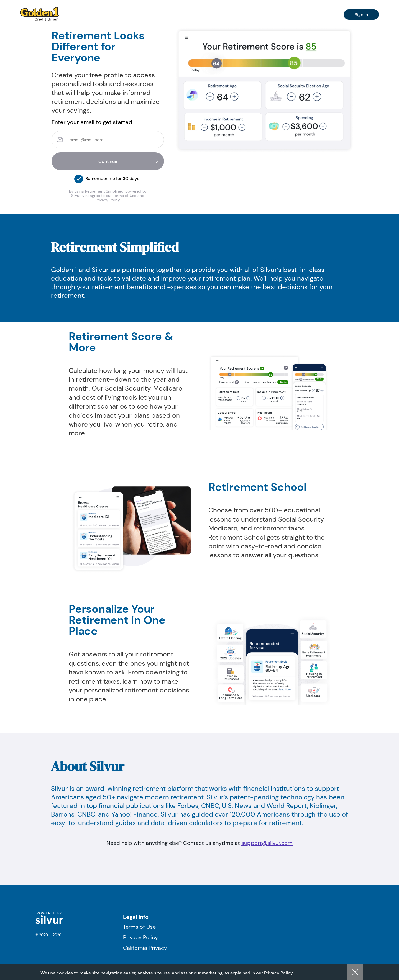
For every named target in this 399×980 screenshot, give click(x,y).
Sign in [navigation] (361, 15)
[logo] (49, 923)
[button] (79, 177)
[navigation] (39, 14)
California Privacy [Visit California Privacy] (145, 948)
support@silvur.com (267, 843)
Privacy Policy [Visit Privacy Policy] (140, 937)
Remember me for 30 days (112, 179)
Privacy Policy (108, 200)
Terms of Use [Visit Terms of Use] (139, 927)
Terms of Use (125, 196)
